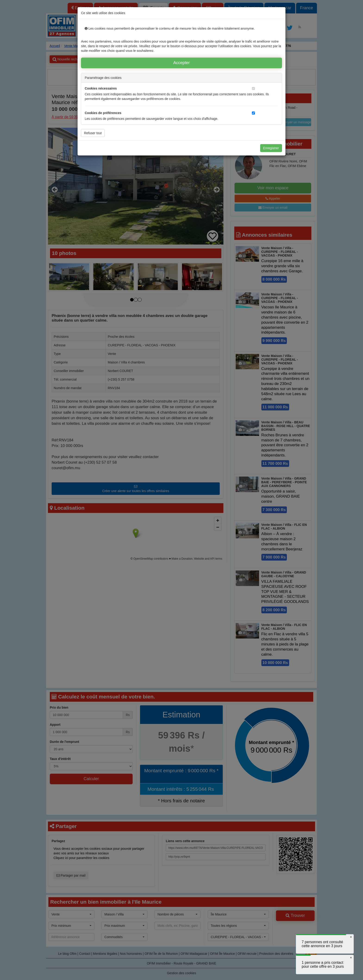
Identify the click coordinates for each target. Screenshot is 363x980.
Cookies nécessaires (101, 88)
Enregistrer (271, 148)
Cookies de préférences (103, 113)
